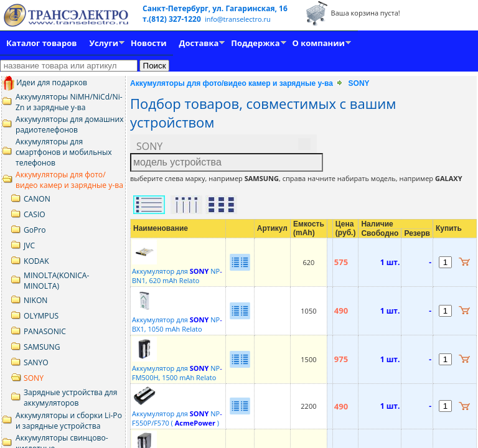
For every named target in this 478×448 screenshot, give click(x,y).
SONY (34, 378)
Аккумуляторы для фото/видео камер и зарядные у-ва (69, 180)
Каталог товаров (41, 43)
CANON (37, 199)
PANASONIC (45, 331)
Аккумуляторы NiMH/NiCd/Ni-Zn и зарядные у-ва (69, 102)
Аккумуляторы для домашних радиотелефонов (70, 124)
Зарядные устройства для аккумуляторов (70, 398)
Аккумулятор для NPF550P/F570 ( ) (177, 413)
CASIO (35, 214)
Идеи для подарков (45, 82)
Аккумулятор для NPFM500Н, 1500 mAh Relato (177, 368)
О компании (319, 43)
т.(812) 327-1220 (173, 19)
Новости (148, 43)
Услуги (104, 43)
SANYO (36, 362)
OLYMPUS (41, 316)
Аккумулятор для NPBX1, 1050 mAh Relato (177, 320)
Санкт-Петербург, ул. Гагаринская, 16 (215, 8)
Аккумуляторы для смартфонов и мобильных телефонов (64, 152)
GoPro (35, 230)
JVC (29, 245)
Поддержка (255, 43)
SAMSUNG (42, 347)
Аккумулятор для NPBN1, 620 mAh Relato (177, 271)
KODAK (36, 261)
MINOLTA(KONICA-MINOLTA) (56, 281)
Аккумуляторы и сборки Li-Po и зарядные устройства (69, 421)
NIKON (35, 300)
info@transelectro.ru (238, 19)
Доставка (199, 43)
